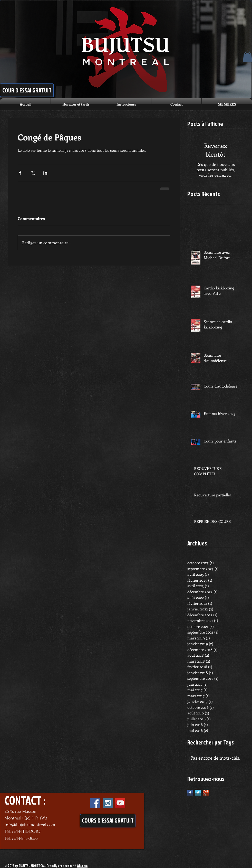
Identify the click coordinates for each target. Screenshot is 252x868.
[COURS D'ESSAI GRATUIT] (108, 821)
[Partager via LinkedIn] (45, 173)
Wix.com (82, 866)
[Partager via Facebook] (20, 173)
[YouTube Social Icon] (120, 803)
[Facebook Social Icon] (95, 803)
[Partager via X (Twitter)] (33, 173)
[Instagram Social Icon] (108, 803)
